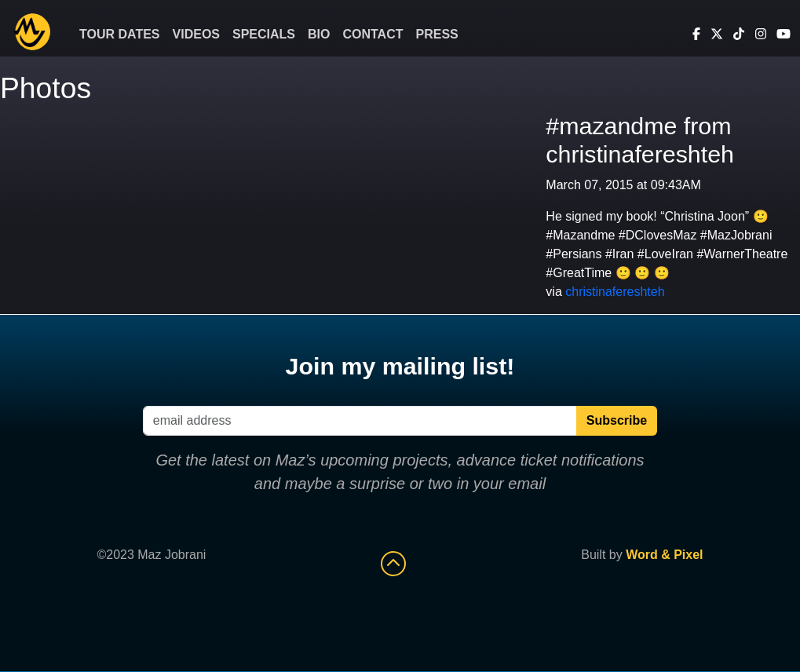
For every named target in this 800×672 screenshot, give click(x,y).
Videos (196, 34)
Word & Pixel (664, 555)
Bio (319, 34)
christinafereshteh (615, 292)
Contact (373, 34)
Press (437, 34)
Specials (264, 34)
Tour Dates (120, 34)
